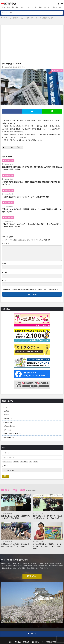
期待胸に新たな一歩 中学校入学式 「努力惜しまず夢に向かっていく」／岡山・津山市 (47, 517)
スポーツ (23, 7)
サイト (4, 281)
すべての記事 (14, 18)
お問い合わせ (7, 430)
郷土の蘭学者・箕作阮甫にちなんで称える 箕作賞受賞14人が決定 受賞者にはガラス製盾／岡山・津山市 (32, 168)
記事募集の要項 (8, 422)
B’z (31, 462)
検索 (5, 476)
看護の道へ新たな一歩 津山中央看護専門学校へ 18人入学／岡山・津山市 (16, 517)
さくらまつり (24, 462)
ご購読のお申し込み (9, 426)
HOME (3, 7)
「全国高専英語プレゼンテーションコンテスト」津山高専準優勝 (25, 197)
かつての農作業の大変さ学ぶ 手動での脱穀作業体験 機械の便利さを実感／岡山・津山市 (31, 183)
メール (5, 272)
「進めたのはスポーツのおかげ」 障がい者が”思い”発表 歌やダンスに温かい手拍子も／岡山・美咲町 (32, 225)
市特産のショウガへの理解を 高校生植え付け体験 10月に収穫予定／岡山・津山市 (16, 545)
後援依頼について (9, 418)
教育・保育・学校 (32, 18)
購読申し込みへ (32, 576)
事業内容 (6, 415)
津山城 (36, 462)
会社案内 (6, 411)
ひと (50, 7)
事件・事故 (15, 7)
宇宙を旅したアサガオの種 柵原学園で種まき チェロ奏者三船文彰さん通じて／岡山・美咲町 (32, 210)
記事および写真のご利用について (13, 434)
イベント (30, 7)
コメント (5, 244)
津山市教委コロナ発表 (47, 18)
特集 (8, 7)
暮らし (55, 7)
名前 (4, 264)
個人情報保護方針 (9, 437)
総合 (60, 7)
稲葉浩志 (16, 462)
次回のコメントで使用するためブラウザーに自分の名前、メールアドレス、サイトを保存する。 (31, 290)
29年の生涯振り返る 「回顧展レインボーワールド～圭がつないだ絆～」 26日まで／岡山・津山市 (48, 546)
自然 (45, 7)
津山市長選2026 (7, 462)
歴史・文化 (38, 7)
